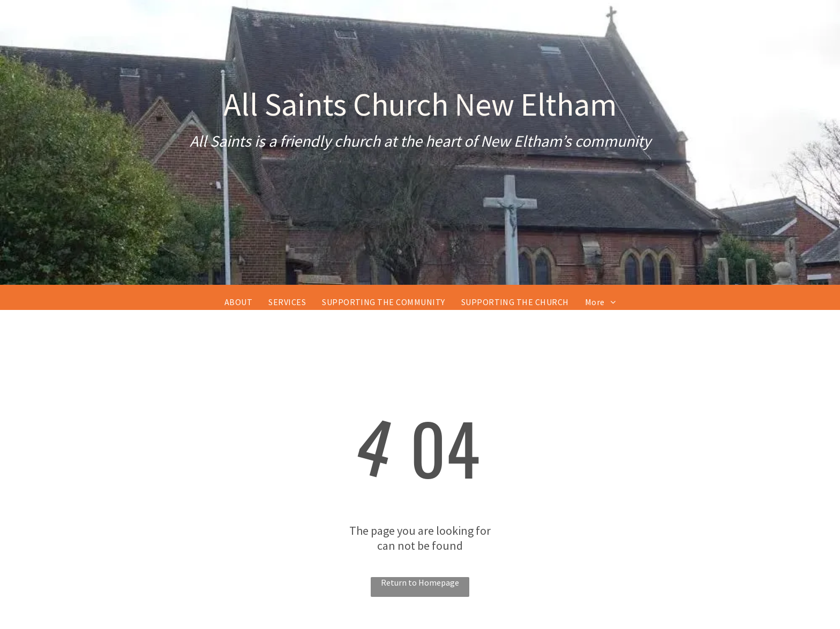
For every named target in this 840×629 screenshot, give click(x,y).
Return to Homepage (420, 582)
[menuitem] (238, 302)
